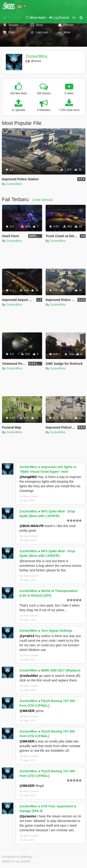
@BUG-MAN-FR (32, 526)
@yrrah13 (27, 636)
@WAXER (27, 711)
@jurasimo (28, 816)
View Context (29, 496)
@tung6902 (28, 477)
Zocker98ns (37, 56)
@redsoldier (29, 676)
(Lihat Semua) (43, 200)
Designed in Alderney (17, 857)
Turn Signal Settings (57, 631)
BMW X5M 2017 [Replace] (61, 670)
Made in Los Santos (16, 861)
